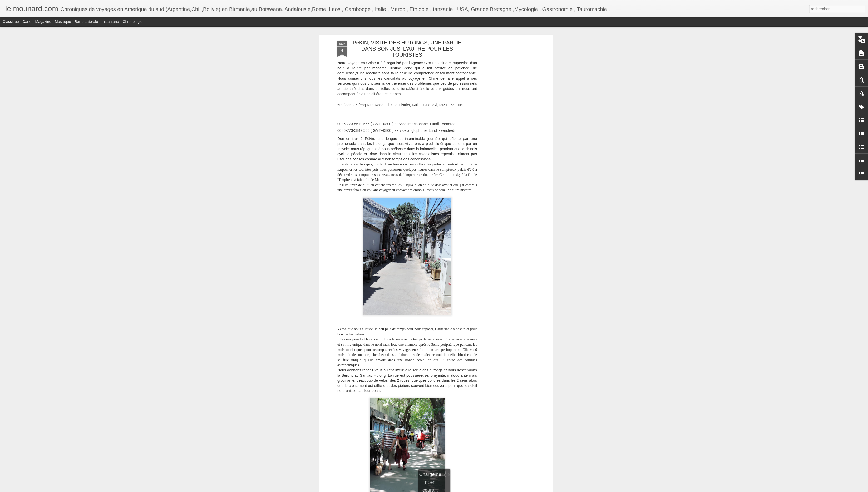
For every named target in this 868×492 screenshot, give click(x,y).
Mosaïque (63, 22)
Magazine (43, 22)
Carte (27, 22)
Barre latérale (86, 22)
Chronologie (132, 22)
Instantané (110, 22)
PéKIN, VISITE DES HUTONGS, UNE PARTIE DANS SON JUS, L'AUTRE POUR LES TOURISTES (407, 49)
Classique (11, 22)
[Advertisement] (506, 77)
